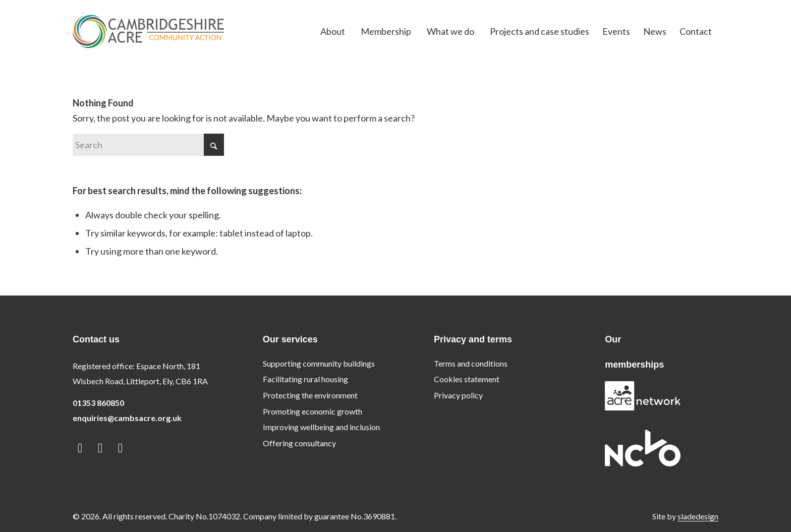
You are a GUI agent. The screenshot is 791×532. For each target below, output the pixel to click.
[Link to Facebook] (100, 447)
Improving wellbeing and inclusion (321, 427)
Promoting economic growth (313, 411)
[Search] (148, 145)
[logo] (148, 32)
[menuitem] (333, 32)
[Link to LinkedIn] (80, 447)
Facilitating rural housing (305, 379)
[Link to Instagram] (120, 447)
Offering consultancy (299, 443)
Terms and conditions (471, 363)
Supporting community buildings (319, 363)
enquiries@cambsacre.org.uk (127, 418)
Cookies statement (467, 379)
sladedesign (698, 516)
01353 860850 (98, 403)
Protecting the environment (310, 395)
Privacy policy (458, 395)
